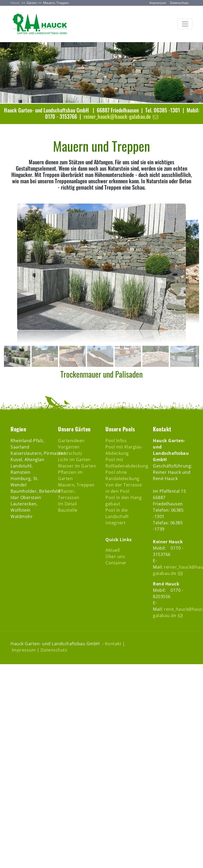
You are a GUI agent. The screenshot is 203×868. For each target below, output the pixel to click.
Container (116, 563)
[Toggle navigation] (185, 24)
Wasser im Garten (77, 466)
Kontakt (113, 644)
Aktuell (113, 550)
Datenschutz (179, 3)
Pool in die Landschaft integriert (117, 516)
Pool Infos (116, 441)
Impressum (158, 3)
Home (15, 3)
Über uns (115, 556)
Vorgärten (69, 447)
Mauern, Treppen (76, 485)
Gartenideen (71, 441)
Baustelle (68, 510)
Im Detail (67, 504)
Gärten (32, 3)
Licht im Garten (74, 460)
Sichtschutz (70, 453)
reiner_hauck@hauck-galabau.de (117, 116)
